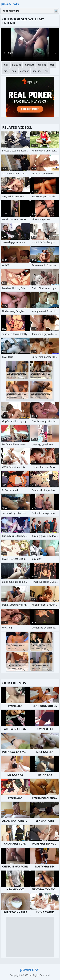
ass (47, 71)
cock (52, 65)
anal (14, 71)
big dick (42, 65)
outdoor (24, 71)
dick (6, 71)
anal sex (37, 71)
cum (6, 65)
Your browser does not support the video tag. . (30, 44)
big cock (16, 65)
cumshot (29, 65)
